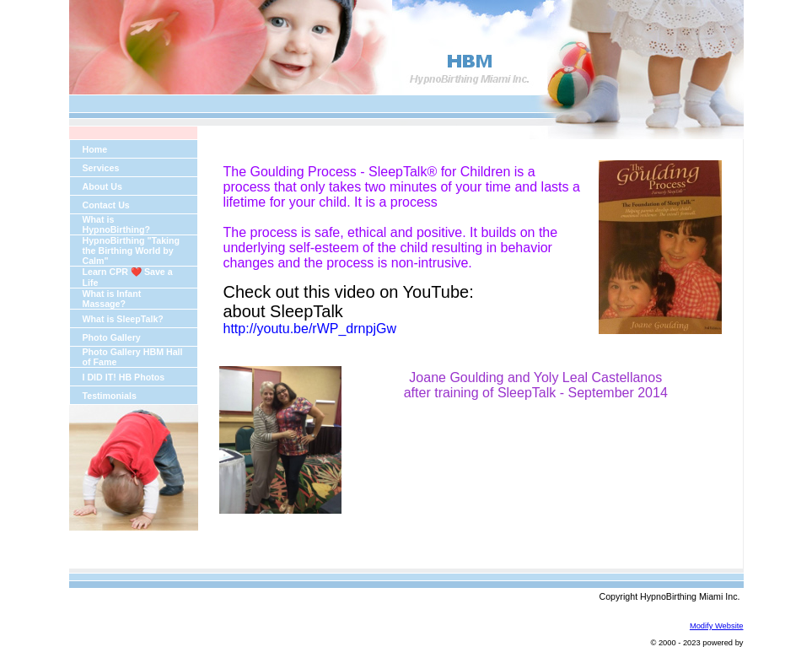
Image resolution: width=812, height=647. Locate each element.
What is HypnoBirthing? (117, 224)
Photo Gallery (112, 337)
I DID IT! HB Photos (124, 377)
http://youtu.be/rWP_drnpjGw (310, 329)
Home (95, 149)
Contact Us (106, 205)
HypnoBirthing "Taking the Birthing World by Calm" (132, 251)
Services (101, 168)
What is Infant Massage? (112, 299)
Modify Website (717, 626)
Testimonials (110, 396)
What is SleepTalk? (123, 319)
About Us (102, 186)
